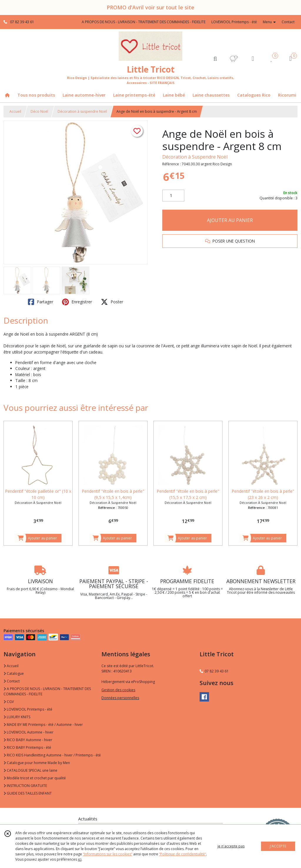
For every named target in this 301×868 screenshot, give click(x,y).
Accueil (15, 111)
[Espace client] (253, 58)
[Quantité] (173, 196)
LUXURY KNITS (17, 717)
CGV (9, 702)
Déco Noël (39, 111)
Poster (112, 302)
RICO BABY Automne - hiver (28, 740)
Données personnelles (120, 698)
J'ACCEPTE (278, 846)
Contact (288, 22)
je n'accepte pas (231, 846)
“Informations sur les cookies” (108, 854)
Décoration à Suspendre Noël (195, 157)
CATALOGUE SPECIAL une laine (30, 770)
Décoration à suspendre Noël (82, 111)
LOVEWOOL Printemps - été (28, 709)
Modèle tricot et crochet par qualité (35, 778)
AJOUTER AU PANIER (230, 220)
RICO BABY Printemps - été (27, 747)
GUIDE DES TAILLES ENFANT (28, 793)
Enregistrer (77, 302)
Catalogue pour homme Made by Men (37, 763)
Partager (41, 302)
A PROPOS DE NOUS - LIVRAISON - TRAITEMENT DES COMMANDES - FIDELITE (47, 691)
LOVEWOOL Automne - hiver (29, 732)
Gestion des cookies (118, 690)
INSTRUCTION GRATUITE (25, 786)
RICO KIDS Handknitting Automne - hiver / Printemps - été (52, 755)
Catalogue (14, 673)
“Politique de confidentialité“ (183, 854)
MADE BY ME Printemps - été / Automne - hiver (43, 725)
